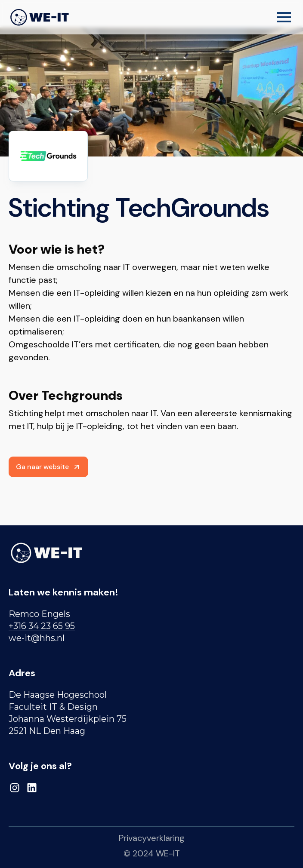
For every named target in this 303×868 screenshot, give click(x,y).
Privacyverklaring (152, 838)
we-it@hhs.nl (37, 638)
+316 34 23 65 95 (42, 626)
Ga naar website (48, 467)
